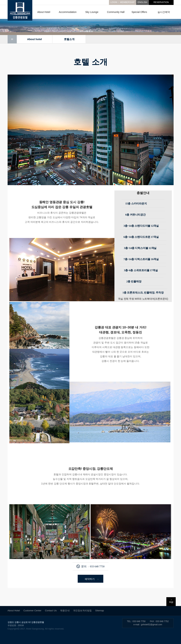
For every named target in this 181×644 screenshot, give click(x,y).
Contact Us (51, 611)
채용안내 (65, 611)
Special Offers (139, 12)
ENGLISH (142, 2)
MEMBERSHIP (127, 2)
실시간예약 (164, 12)
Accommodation (68, 12)
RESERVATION (161, 2)
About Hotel (44, 12)
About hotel (34, 39)
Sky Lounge (92, 12)
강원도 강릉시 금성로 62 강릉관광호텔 (26, 622)
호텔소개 (69, 39)
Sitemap (100, 611)
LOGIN (114, 2)
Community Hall (116, 12)
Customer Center (32, 611)
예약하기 (90, 579)
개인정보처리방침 (82, 611)
